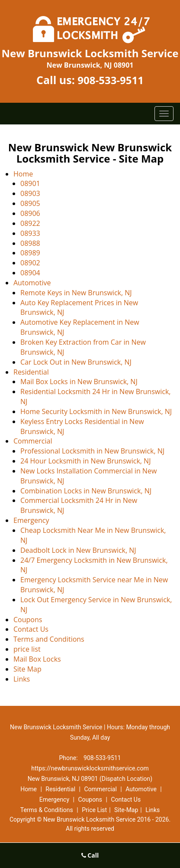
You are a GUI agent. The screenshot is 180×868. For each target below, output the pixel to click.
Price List (94, 810)
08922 (30, 223)
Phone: (69, 758)
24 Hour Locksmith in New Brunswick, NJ (85, 461)
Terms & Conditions (47, 810)
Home (23, 174)
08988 (30, 243)
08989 (30, 253)
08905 (30, 203)
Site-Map (126, 810)
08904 (30, 273)
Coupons (28, 620)
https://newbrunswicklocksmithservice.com (90, 768)
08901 (30, 183)
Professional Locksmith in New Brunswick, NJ (92, 451)
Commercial (33, 441)
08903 (30, 193)
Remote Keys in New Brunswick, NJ (76, 293)
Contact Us (31, 629)
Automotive (32, 283)
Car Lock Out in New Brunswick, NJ (76, 362)
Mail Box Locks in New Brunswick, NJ (79, 382)
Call (90, 855)
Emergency (31, 520)
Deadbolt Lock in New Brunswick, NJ (78, 550)
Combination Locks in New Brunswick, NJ (86, 491)
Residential (31, 372)
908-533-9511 (111, 80)
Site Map (27, 669)
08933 (30, 233)
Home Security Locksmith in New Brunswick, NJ (96, 411)
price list (27, 649)
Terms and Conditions (49, 639)
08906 (30, 213)
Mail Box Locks (37, 659)
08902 (30, 263)
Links (22, 679)
